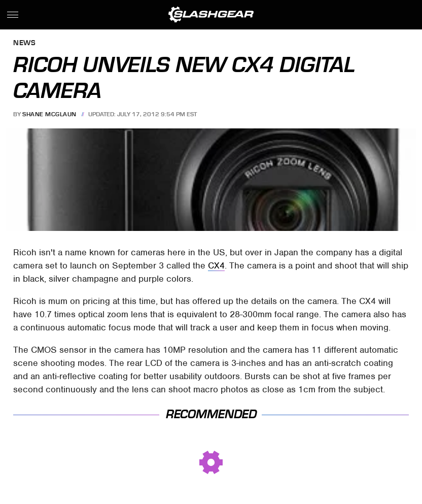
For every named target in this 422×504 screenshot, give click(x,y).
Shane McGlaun (49, 114)
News (24, 43)
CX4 (216, 265)
